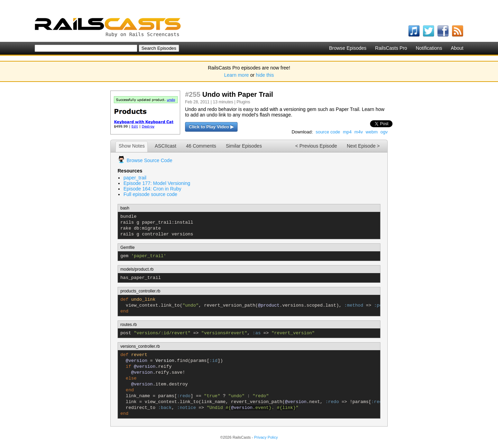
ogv (384, 132)
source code (328, 132)
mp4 (347, 132)
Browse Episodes (348, 48)
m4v (359, 132)
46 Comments (201, 146)
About (457, 48)
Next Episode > (363, 146)
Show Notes (132, 146)
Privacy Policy (266, 437)
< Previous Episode (316, 146)
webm (372, 132)
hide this (265, 75)
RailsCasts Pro (391, 48)
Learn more (237, 75)
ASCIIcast (165, 146)
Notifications (429, 48)
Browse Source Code (149, 160)
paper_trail (135, 178)
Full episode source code (150, 194)
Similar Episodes (244, 146)
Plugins (243, 102)
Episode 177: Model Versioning (157, 183)
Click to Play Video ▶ (211, 127)
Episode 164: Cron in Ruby (152, 189)
